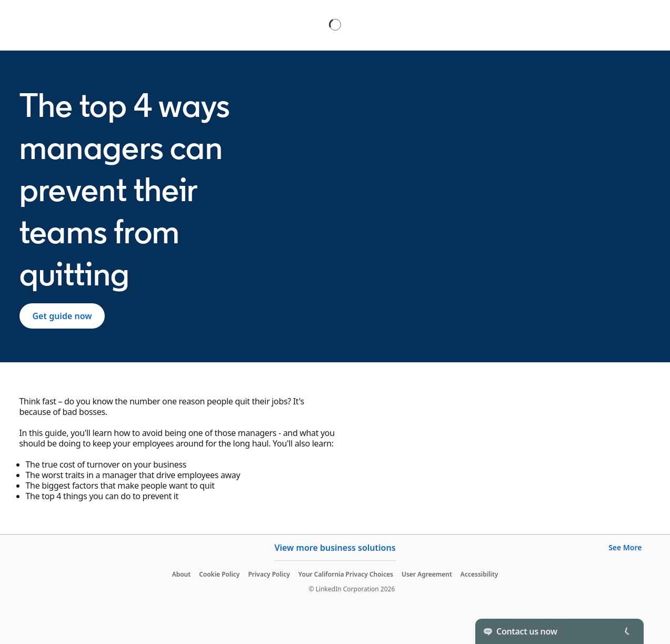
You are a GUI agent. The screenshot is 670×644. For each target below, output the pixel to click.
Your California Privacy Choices (346, 574)
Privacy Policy (269, 574)
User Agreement (427, 574)
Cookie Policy (219, 574)
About (182, 574)
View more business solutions (335, 548)
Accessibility (479, 574)
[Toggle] (627, 631)
